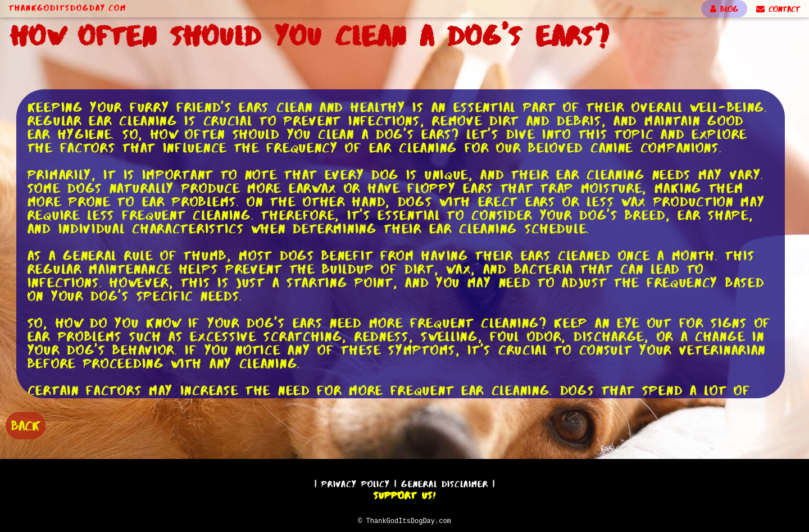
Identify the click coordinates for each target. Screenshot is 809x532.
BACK (26, 424)
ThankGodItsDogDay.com (68, 8)
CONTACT (778, 9)
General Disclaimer (445, 482)
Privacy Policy (356, 482)
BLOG (724, 9)
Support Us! (404, 494)
